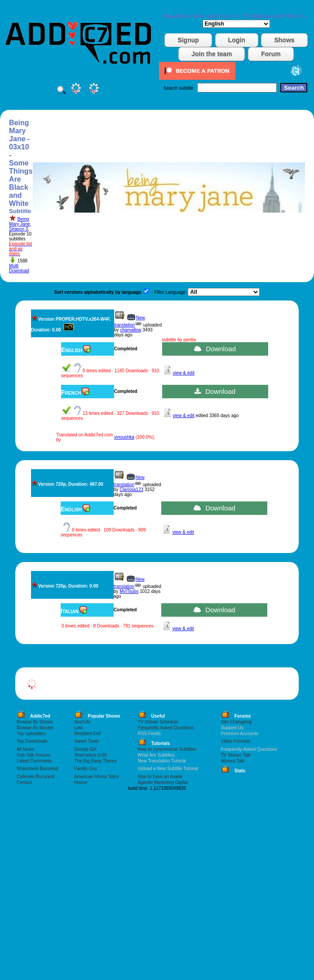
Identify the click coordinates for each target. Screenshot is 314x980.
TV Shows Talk (236, 755)
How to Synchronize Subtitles (167, 749)
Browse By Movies (35, 728)
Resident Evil (87, 734)
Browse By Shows (35, 722)
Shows (284, 40)
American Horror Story (96, 777)
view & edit (184, 373)
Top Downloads (32, 741)
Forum (271, 54)
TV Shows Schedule (158, 722)
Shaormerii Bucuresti (38, 769)
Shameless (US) (91, 755)
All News (25, 749)
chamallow (130, 330)
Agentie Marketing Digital (163, 782)
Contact (24, 782)
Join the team (212, 54)
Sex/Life (82, 722)
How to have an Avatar (160, 777)
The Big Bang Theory (95, 761)
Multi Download (19, 268)
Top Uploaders (31, 734)
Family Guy (86, 769)
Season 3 (18, 229)
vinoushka (124, 437)
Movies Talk (233, 761)
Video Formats (236, 741)
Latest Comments (34, 761)
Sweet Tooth (86, 741)
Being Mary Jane (20, 222)
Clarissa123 (131, 490)
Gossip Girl (85, 749)
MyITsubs (129, 591)
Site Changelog (236, 722)
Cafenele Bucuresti (36, 777)
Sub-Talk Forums (34, 755)
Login (237, 40)
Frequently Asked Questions (166, 728)
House (81, 782)
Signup (188, 40)
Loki (78, 728)
